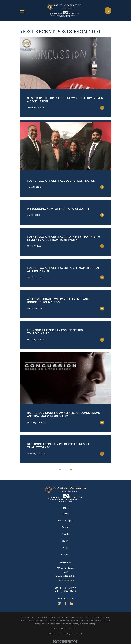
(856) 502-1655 (65, 591)
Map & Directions (65, 580)
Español (65, 527)
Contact (65, 554)
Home (65, 514)
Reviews (65, 541)
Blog (65, 548)
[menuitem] (52, 634)
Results (65, 534)
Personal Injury (65, 520)
